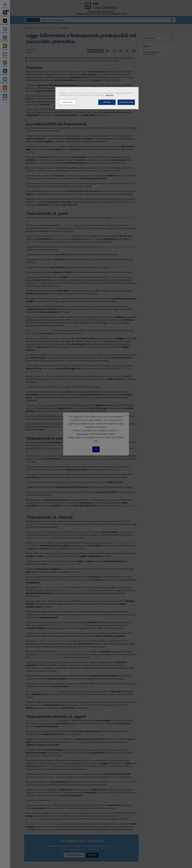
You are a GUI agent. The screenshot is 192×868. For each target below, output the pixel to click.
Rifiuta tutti (107, 102)
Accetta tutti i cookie (126, 102)
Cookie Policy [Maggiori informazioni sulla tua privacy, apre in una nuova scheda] (110, 95)
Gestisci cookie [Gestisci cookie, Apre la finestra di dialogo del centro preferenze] (68, 102)
